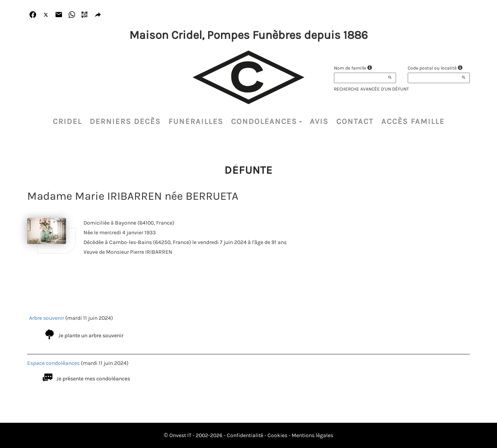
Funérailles (196, 121)
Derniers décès (125, 121)
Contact (355, 121)
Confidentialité (245, 435)
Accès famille (413, 121)
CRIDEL (67, 121)
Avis (319, 121)
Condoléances (267, 121)
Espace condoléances (53, 363)
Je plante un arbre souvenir (91, 336)
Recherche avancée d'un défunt (371, 89)
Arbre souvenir (47, 318)
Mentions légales (312, 435)
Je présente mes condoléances (93, 379)
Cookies (277, 435)
